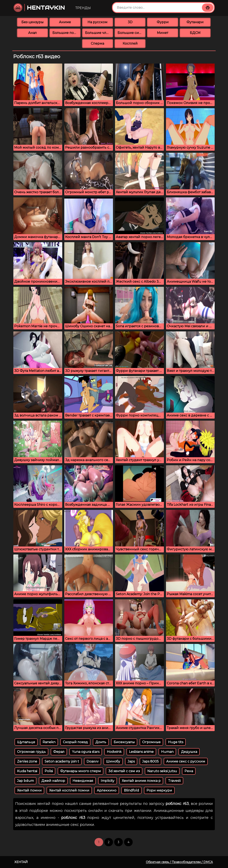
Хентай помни (29, 790)
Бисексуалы (124, 742)
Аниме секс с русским (186, 761)
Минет (163, 33)
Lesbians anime (141, 752)
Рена (189, 771)
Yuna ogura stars (86, 752)
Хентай (21, 862)
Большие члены (99, 33)
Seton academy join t (62, 761)
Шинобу (113, 761)
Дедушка (189, 752)
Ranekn (49, 742)
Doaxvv (93, 761)
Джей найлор (53, 781)
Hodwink (114, 752)
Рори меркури (159, 790)
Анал (32, 33)
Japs (131, 761)
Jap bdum (25, 781)
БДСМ (195, 33)
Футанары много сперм (81, 771)
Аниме (65, 22)
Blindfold (131, 790)
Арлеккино (107, 790)
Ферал (59, 752)
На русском (97, 22)
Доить (101, 742)
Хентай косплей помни (69, 790)
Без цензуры (32, 22)
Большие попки (66, 33)
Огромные (151, 742)
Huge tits (176, 742)
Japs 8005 (150, 761)
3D (130, 22)
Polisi (49, 771)
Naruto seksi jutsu (162, 771)
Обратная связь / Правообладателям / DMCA (179, 862)
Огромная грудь (31, 752)
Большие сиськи (132, 33)
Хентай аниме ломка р (141, 781)
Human (167, 752)
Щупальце (26, 742)
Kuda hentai (27, 771)
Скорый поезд (75, 742)
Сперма (97, 43)
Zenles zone (27, 761)
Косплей (130, 43)
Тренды (83, 8)
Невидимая (83, 781)
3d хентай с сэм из (124, 771)
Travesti (174, 781)
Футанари (195, 22)
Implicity (108, 781)
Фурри (163, 22)
